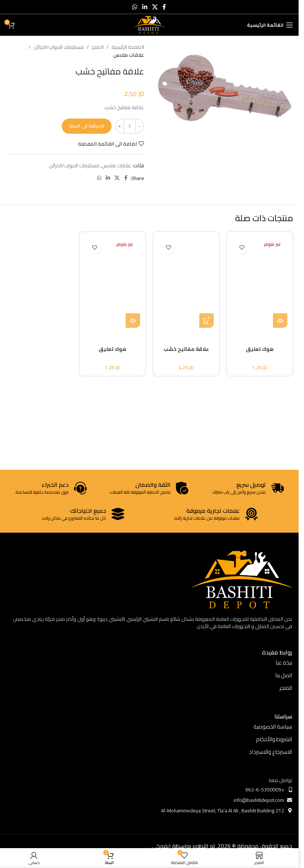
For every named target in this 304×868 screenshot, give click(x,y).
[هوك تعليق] (260, 283)
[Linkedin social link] (145, 7)
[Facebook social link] (164, 7)
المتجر (98, 47)
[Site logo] (149, 25)
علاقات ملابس (129, 55)
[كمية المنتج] (130, 126)
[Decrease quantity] (140, 126)
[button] (207, 321)
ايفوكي (161, 846)
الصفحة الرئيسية (128, 47)
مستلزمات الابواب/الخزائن (59, 47)
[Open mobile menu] (270, 25)
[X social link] (155, 7)
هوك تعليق (260, 349)
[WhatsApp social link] (135, 7)
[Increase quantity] (120, 126)
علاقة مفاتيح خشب (186, 349)
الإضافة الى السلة (87, 126)
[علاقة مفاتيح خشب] (186, 283)
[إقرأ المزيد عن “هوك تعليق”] (280, 321)
